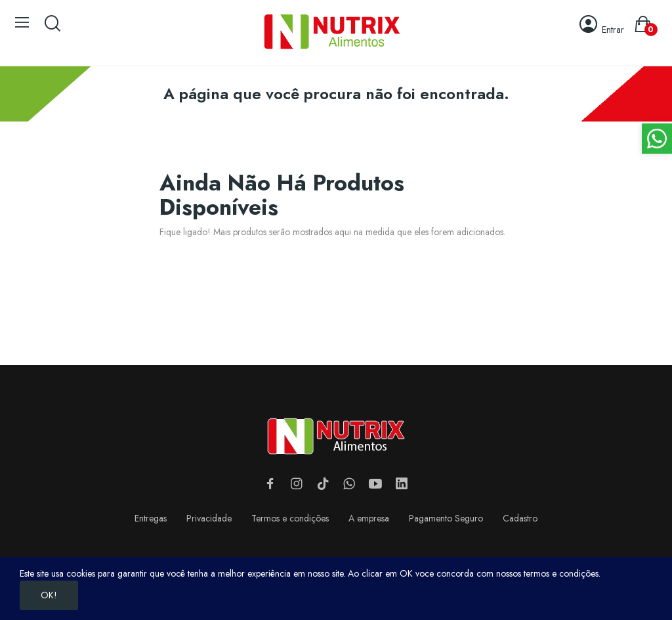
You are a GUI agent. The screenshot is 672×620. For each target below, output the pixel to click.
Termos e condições (290, 518)
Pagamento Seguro (446, 518)
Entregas (151, 518)
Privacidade (209, 518)
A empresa (369, 518)
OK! (49, 595)
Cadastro (520, 518)
